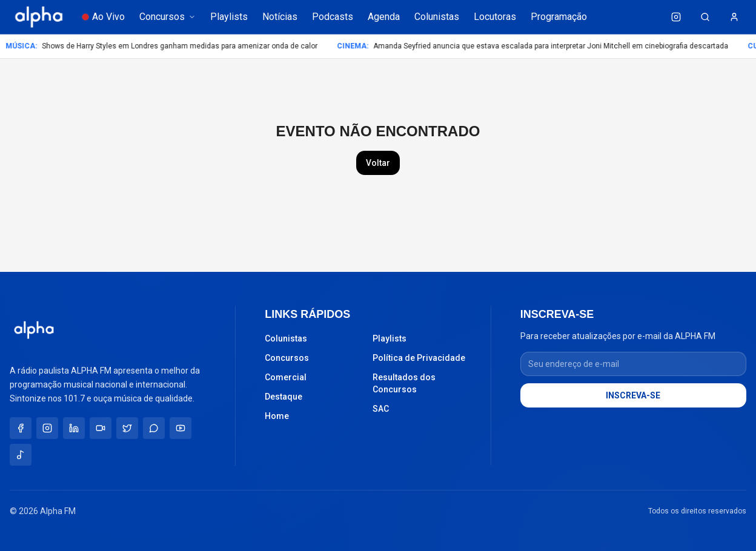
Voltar (378, 163)
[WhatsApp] (154, 428)
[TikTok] (101, 428)
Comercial (286, 377)
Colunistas (437, 17)
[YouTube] (181, 428)
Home (277, 416)
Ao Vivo (104, 17)
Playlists (229, 17)
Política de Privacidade (419, 358)
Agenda (384, 17)
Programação (559, 17)
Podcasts (333, 17)
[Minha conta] (734, 17)
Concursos (167, 17)
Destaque (283, 397)
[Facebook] (21, 428)
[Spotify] (21, 455)
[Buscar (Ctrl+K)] (705, 17)
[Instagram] (47, 428)
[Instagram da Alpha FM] (676, 17)
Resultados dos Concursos (404, 383)
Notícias (280, 17)
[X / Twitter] (127, 428)
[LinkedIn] (74, 428)
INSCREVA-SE (633, 395)
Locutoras (495, 17)
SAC (381, 409)
